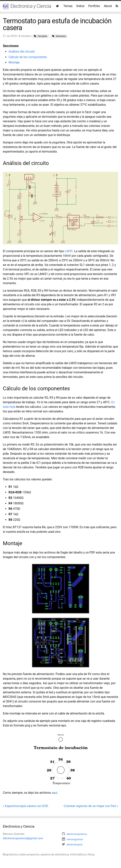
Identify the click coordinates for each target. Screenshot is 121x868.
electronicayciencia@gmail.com (23, 838)
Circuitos (42, 36)
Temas (68, 6)
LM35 (69, 251)
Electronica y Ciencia (27, 6)
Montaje (14, 62)
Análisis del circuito (22, 52)
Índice (80, 6)
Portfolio (94, 6)
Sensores (61, 36)
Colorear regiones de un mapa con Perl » (91, 806)
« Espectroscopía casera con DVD (26, 806)
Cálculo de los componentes (28, 57)
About (108, 6)
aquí (54, 793)
